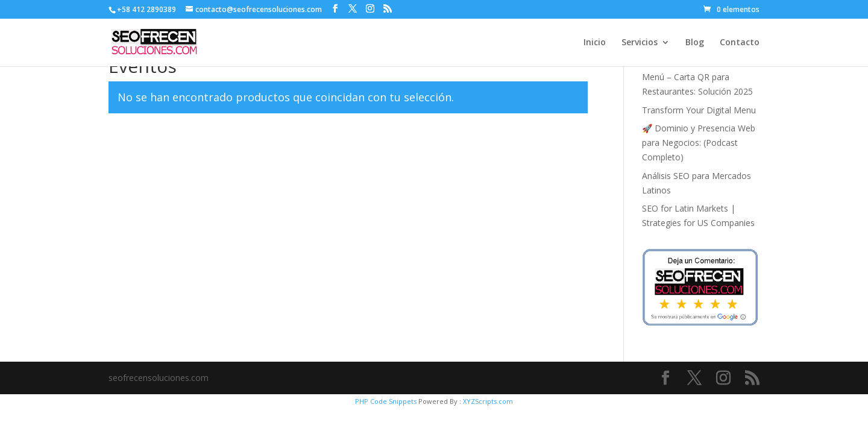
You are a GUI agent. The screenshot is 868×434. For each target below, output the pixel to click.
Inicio (595, 43)
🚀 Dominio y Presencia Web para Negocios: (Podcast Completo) (699, 143)
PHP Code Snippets (386, 401)
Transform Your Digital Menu (699, 110)
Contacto (740, 43)
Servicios (640, 43)
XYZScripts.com (488, 401)
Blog (695, 43)
